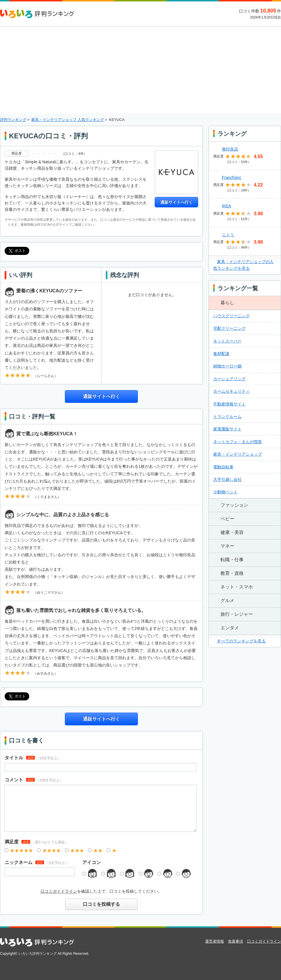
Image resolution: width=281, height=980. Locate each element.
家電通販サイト (227, 429)
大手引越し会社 (227, 479)
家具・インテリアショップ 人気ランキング (68, 120)
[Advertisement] (141, 70)
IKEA (227, 206)
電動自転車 (223, 467)
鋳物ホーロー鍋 (227, 366)
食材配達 (221, 354)
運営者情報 (215, 941)
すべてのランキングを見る (241, 641)
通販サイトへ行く (176, 202)
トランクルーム (227, 416)
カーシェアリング (229, 379)
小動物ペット (225, 492)
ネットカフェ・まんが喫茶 (238, 442)
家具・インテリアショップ (238, 454)
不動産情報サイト (229, 404)
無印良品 (230, 149)
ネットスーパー (227, 341)
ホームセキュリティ (231, 391)
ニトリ (228, 235)
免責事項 (236, 941)
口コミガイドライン (59, 891)
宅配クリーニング (229, 328)
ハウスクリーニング (231, 316)
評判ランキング (13, 120)
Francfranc (232, 177)
